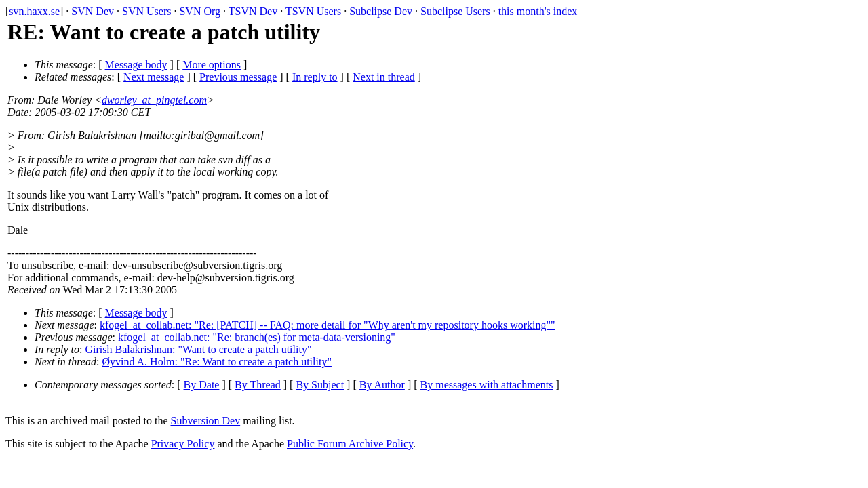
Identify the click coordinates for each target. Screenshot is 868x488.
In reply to (315, 77)
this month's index (538, 11)
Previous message (238, 77)
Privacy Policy (183, 444)
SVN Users (146, 11)
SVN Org (200, 11)
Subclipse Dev (381, 11)
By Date (202, 385)
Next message (154, 77)
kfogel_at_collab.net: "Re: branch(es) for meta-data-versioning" (257, 337)
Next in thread (384, 77)
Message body (136, 65)
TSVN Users (313, 11)
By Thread (258, 385)
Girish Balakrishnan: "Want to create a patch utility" (199, 349)
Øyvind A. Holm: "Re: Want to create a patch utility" (217, 362)
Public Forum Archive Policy (350, 444)
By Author (382, 385)
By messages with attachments (487, 385)
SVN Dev (93, 11)
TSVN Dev (253, 11)
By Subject (320, 385)
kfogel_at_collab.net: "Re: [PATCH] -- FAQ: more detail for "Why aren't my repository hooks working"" (328, 325)
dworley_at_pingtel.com (154, 100)
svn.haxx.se (34, 11)
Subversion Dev (206, 421)
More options (212, 65)
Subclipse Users (455, 11)
